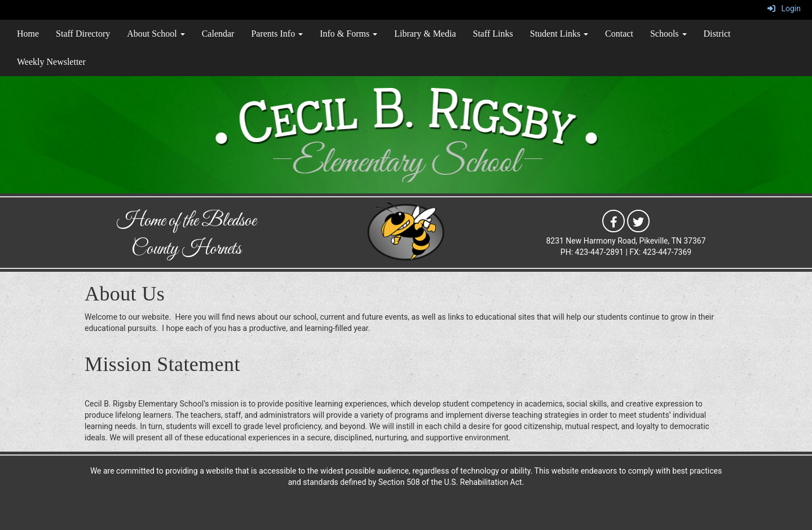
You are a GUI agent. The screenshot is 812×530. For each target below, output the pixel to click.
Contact (619, 34)
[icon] (614, 220)
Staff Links (493, 34)
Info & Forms (348, 34)
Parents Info (277, 34)
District (717, 34)
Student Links (559, 34)
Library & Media (425, 34)
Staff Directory (83, 34)
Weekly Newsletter (51, 62)
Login (784, 8)
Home (28, 34)
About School (156, 34)
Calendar (218, 34)
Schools (668, 34)
